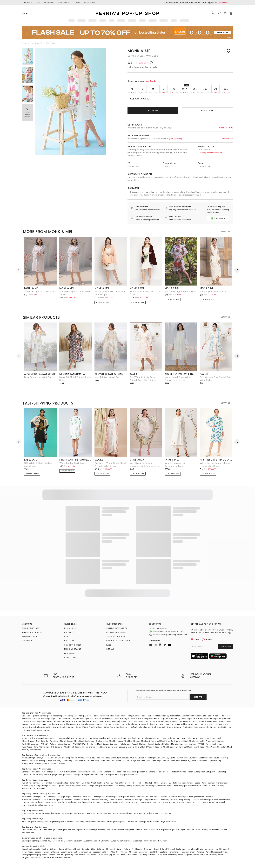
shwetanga (137, 462)
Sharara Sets (110, 774)
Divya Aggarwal (140, 727)
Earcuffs (119, 799)
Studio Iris (187, 730)
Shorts (148, 785)
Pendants (189, 799)
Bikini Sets (205, 774)
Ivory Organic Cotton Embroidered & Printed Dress (145, 467)
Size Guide (151, 81)
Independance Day (43, 843)
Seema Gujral (127, 724)
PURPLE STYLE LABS (31, 631)
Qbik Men (188, 744)
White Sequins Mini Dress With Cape (145, 296)
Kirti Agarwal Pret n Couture (215, 832)
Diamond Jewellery (100, 802)
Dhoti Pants (164, 774)
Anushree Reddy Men (215, 744)
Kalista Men (125, 746)
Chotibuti (59, 832)
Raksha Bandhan (65, 843)
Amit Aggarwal (60, 727)
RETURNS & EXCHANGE (116, 635)
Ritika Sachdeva (42, 766)
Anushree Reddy (91, 718)
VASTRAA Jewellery (138, 760)
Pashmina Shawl (216, 805)
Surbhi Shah (126, 727)
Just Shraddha (205, 760)
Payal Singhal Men (214, 746)
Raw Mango (27, 718)
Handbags (77, 805)
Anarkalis (36, 774)
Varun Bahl (36, 727)
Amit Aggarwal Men (155, 744)
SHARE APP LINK (226, 649)
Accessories (81, 788)
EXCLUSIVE (69, 635)
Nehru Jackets (67, 824)
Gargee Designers (111, 746)
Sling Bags (117, 805)
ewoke (99, 462)
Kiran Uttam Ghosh (104, 721)
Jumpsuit (70, 788)
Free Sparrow (136, 832)
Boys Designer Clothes (32, 824)
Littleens (168, 832)
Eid (54, 843)
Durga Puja (116, 843)
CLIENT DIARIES (71, 660)
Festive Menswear (193, 788)
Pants (78, 785)
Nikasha (26, 727)
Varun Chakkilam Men (221, 749)
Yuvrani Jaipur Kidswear (118, 832)
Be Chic (130, 763)
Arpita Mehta (45, 730)
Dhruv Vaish (50, 741)
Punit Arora (27, 749)
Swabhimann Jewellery (187, 760)
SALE (66, 639)
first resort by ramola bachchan (76, 462)
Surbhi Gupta (110, 730)
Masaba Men (191, 746)
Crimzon (62, 766)
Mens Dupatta (58, 788)
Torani (79, 730)
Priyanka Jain (191, 727)
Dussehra (88, 843)
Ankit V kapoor (77, 741)
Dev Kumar (89, 744)
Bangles (68, 799)
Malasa (99, 730)
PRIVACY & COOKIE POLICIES (119, 643)
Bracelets (52, 799)
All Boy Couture (194, 832)
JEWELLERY (49, 2)
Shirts (48, 785)
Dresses (92, 774)
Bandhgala (45, 788)
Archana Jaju (123, 730)
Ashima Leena (225, 724)
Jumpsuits (27, 777)
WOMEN (28, 2)
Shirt (123, 824)
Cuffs (44, 799)
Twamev (216, 741)
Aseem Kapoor (43, 733)
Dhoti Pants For (135, 816)
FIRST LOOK (89, 2)
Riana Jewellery (37, 763)
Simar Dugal (88, 730)
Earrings (36, 799)
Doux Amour (79, 763)
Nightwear (58, 777)
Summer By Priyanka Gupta (194, 718)
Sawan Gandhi (59, 730)
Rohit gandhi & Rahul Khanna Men (151, 741)
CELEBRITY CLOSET (73, 648)
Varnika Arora (77, 760)
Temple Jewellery (82, 802)
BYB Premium (28, 835)
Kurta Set (91, 816)
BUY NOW (153, 110)
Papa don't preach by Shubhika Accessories (190, 763)
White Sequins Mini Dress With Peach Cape (110, 296)
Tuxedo (25, 788)
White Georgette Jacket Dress (40, 294)
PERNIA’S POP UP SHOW (32, 635)
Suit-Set (172, 785)
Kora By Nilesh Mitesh (32, 752)
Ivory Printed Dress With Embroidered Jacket (177, 381)
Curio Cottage (29, 760)
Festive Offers (132, 777)
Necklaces (27, 799)
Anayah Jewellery (53, 763)
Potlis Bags (57, 805)
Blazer (117, 824)
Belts (41, 805)
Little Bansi (48, 832)
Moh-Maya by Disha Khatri (57, 760)
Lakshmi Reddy (71, 832)
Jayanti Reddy (79, 721)
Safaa (133, 730)
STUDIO (76, 2)
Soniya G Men (125, 749)
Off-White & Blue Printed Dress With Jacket (216, 381)
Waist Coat (96, 785)
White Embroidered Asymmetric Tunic (175, 467)
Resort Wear (193, 774)
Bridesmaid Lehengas (148, 774)
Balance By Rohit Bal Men (180, 749)
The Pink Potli (103, 760)
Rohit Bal (87, 724)
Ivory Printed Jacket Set (107, 380)
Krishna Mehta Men (104, 744)
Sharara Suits (80, 816)
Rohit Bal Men (174, 741)
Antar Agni (78, 718)
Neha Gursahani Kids (153, 832)
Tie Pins (106, 785)
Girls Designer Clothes (32, 816)
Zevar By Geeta (168, 760)
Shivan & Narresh (40, 721)
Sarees (55, 774)
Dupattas (48, 777)
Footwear (27, 791)
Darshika (79, 744)
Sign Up (198, 699)
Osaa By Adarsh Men (171, 718)
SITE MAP (110, 652)
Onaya (52, 721)
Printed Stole (47, 808)
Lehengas (26, 774)
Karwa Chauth (150, 843)
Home (25, 43)
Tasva (25, 741)
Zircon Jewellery (49, 802)
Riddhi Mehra (49, 724)
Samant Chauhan (112, 727)
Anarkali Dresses (111, 816)
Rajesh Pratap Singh (33, 724)
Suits (72, 785)
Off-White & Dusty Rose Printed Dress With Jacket (143, 381)
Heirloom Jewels (176, 799)
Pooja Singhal (55, 718)
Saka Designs (179, 832)
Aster (150, 760)
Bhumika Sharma (95, 727)
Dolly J (124, 718)
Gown (100, 774)
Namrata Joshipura (77, 727)
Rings (60, 799)
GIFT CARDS (70, 643)
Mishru (134, 721)
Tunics (134, 774)
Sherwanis (82, 774)
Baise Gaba (213, 718)
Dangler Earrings (151, 802)
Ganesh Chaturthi (101, 843)
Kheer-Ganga (28, 744)
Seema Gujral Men (109, 749)
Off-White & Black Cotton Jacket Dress (38, 467)
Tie (34, 791)
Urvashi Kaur (29, 733)
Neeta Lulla (47, 727)
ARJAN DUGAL (79, 746)
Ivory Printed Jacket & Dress (39, 380)
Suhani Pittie (28, 766)
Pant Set (207, 788)
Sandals (34, 805)
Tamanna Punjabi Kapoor (205, 730)
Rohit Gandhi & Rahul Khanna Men (84, 749)
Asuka (195, 741)
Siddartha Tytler (141, 724)
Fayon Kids (27, 832)
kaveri (134, 377)
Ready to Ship (118, 777)
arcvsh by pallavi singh (40, 377)
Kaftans (126, 774)
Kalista (90, 721)
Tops (119, 774)
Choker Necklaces (201, 802)
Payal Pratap (196, 721)
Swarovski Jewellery (31, 802)
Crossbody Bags (131, 805)
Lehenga (47, 816)
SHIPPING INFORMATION (117, 631)
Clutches (67, 805)
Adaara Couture (174, 730)
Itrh (153, 730)
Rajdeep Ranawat (224, 721)
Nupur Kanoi (154, 721)
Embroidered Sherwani (95, 824)
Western (136, 788)
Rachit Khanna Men (31, 746)
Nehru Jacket (38, 785)
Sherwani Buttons (185, 785)
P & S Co (37, 832)
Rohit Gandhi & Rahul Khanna (106, 724)
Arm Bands (155, 799)
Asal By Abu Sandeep (110, 718)
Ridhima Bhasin (64, 724)
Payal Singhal (171, 724)
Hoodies (133, 785)
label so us (31, 462)
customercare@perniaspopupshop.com (166, 637)
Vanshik (131, 741)
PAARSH (201, 746)
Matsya (71, 730)
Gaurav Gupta (185, 724)
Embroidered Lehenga (62, 816)
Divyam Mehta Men (94, 741)
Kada (229, 802)
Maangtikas (99, 799)
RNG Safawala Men (59, 749)
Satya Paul (67, 718)
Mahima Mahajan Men (173, 746)
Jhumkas (164, 802)
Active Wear (217, 788)
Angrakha (35, 788)
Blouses (68, 777)
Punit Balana (209, 721)
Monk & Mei (140, 51)
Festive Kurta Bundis (164, 788)
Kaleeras (110, 799)
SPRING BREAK (139, 749)
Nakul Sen (143, 721)
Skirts (214, 774)
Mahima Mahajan (121, 721)
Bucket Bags (145, 805)
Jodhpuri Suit (222, 785)
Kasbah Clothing (139, 746)
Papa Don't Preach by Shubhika (175, 721)
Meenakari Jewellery (204, 799)
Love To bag (90, 760)
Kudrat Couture (155, 746)
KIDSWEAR (64, 2)
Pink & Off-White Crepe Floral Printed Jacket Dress (110, 467)
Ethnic (128, 788)
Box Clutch (203, 805)
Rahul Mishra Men (41, 749)
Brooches (41, 791)
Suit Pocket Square (119, 785)
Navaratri (78, 843)
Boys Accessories (168, 824)
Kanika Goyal (178, 727)
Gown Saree (93, 777)
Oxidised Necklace (219, 802)
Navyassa (101, 832)
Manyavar (27, 721)
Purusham (54, 744)
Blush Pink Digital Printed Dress (181, 294)
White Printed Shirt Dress (72, 466)
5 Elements (121, 763)
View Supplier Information (210, 153)
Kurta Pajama (208, 785)
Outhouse (124, 760)
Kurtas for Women (68, 774)
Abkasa (53, 746)
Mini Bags (157, 805)
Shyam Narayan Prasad (160, 727)
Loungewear (93, 788)
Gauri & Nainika (64, 721)
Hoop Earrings (185, 802)
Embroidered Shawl (31, 808)
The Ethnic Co (42, 744)
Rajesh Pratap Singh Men (115, 741)
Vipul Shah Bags (154, 763)
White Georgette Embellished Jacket (75, 296)
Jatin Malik (199, 744)
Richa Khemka (144, 730)
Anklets (164, 799)
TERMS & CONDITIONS (116, 639)
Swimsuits (37, 777)
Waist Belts (95, 805)
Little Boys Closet (87, 832)
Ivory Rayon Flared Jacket (213, 294)
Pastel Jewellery (65, 802)
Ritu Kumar (77, 724)
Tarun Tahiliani (157, 724)
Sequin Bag (191, 805)
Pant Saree (105, 777)
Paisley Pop (216, 763)
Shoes (26, 805)
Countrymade (63, 741)
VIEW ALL (226, 234)
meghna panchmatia (72, 377)
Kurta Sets (46, 774)
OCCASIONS (70, 656)
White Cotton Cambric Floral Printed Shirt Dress (215, 467)
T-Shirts (156, 785)
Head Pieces (130, 799)
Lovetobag (67, 763)
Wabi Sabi (187, 741)
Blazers (164, 785)
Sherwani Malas (107, 788)
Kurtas (65, 785)
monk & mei (31, 291)
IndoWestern (147, 788)
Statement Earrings (134, 802)
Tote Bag (167, 805)
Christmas (127, 843)
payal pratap (173, 462)
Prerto (54, 766)
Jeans (198, 785)
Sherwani (57, 785)
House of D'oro (220, 760)
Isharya (40, 760)
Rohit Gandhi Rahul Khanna (205, 724)
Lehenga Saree (79, 777)
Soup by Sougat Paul (208, 727)
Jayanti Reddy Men (201, 749)
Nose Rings (88, 799)
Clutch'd (114, 760)
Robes (141, 785)
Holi (31, 843)
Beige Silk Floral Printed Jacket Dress (75, 381)
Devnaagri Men (121, 744)
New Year (162, 843)
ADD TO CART (208, 110)
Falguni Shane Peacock (138, 718)
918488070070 (226, 3)
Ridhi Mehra (225, 718)
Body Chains (143, 799)
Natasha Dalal (41, 718)
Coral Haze (140, 763)
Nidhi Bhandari (107, 763)
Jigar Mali (161, 730)
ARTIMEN (45, 746)
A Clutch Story (93, 763)
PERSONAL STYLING (73, 652)
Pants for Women (179, 774)
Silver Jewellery (117, 802)
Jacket (110, 824)
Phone (208, 642)
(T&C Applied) (175, 139)
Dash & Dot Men (36, 741)
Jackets (221, 774)
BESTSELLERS (70, 631)
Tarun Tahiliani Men (174, 744)
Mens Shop (179, 788)
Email (195, 642)
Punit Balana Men (137, 744)
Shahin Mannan (225, 730)
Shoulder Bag (179, 805)
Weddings (138, 843)
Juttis (48, 805)
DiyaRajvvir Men (94, 746)
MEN (38, 2)
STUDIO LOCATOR (30, 639)
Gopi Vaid (224, 727)
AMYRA (166, 763)
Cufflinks (120, 788)
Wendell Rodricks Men (157, 749)
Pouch (86, 805)
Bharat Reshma (67, 744)
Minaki (25, 763)
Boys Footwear (152, 824)
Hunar (157, 760)
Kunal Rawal (205, 741)
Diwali (25, 843)
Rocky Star (155, 718)
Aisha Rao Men (65, 746)
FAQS (109, 648)
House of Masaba (30, 730)
